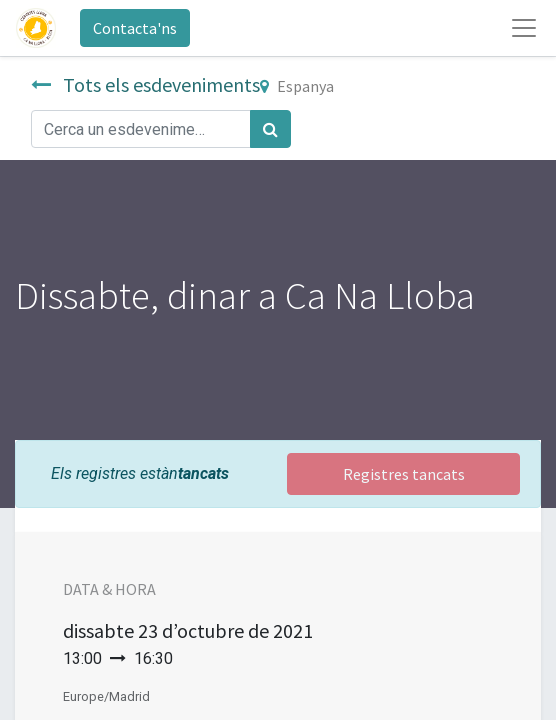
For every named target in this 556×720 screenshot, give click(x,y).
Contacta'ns (135, 28)
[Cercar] (270, 129)
